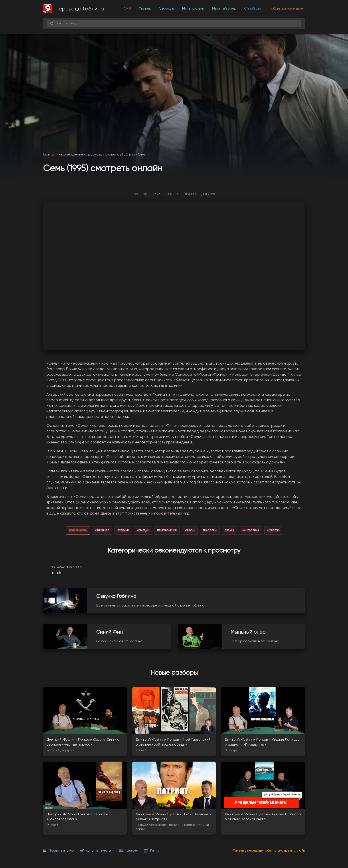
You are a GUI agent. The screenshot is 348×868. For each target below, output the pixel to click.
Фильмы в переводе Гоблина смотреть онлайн (269, 851)
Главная (49, 155)
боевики (123, 531)
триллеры (210, 531)
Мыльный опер (224, 9)
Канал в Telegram (97, 851)
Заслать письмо (58, 851)
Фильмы (145, 9)
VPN (128, 9)
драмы (229, 531)
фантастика (251, 531)
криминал (102, 531)
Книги (151, 851)
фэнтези (273, 531)
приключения (167, 531)
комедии (143, 531)
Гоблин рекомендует (287, 9)
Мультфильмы (193, 9)
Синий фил (253, 9)
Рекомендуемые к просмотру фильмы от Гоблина (97, 155)
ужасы (190, 531)
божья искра (78, 531)
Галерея (129, 851)
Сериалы (167, 9)
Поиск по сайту (63, 24)
